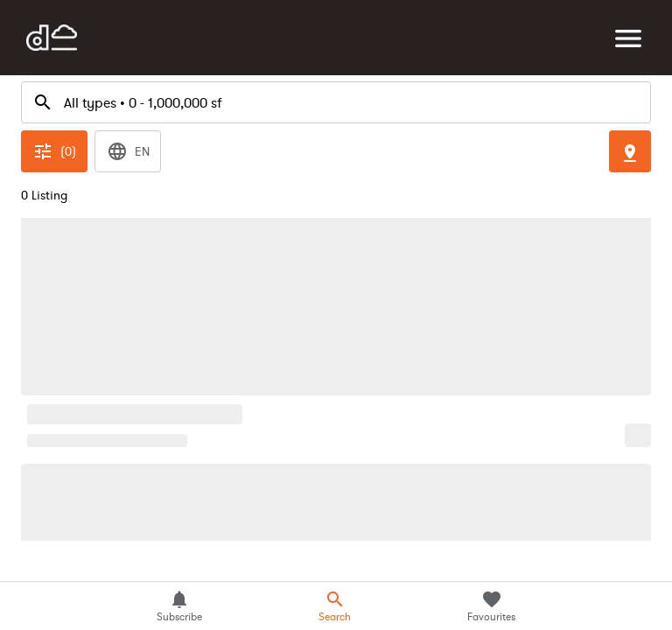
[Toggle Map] (630, 77)
